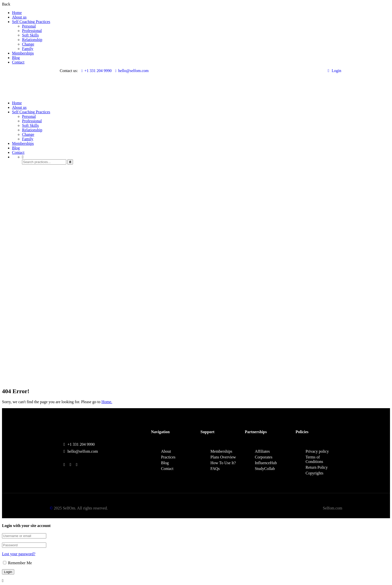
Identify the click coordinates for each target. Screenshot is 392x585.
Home (17, 13)
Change (28, 44)
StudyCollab (265, 469)
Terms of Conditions (314, 459)
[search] (70, 162)
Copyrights (314, 473)
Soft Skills (30, 35)
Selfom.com (332, 508)
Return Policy (316, 467)
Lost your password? (19, 554)
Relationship (32, 40)
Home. (107, 402)
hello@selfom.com (132, 71)
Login (334, 71)
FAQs (215, 469)
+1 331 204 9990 (96, 71)
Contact (18, 62)
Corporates (263, 457)
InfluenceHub (266, 463)
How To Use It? (223, 463)
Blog (16, 58)
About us (19, 17)
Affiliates (262, 451)
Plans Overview (223, 457)
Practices (168, 457)
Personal (29, 26)
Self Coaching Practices (31, 22)
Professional (32, 31)
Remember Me (17, 563)
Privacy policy (317, 451)
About (166, 451)
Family (28, 49)
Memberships (23, 53)
